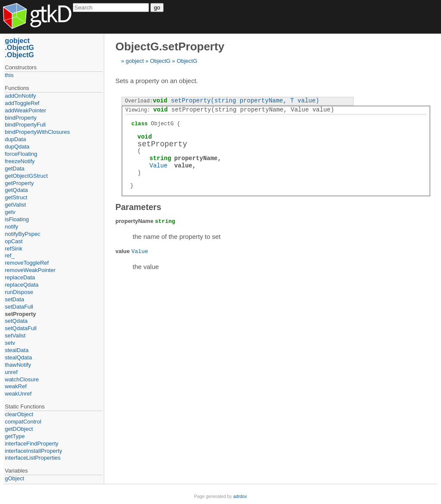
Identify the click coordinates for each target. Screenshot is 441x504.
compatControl (23, 422)
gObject (14, 478)
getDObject (19, 429)
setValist (15, 335)
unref (11, 372)
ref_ (9, 255)
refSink (13, 249)
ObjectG (160, 61)
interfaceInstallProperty (33, 451)
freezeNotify (20, 161)
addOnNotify (20, 96)
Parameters (138, 207)
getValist (15, 205)
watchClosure (22, 379)
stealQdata (18, 357)
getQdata (16, 190)
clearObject (19, 414)
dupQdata (17, 147)
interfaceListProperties (33, 458)
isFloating (17, 219)
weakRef (16, 386)
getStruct (16, 197)
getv (10, 212)
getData (15, 169)
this (9, 75)
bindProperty (21, 118)
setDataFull (19, 307)
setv (10, 343)
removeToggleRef (27, 263)
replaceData (20, 277)
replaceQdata (22, 285)
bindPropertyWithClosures (37, 132)
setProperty (20, 314)
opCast (14, 241)
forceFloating (21, 154)
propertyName (196, 158)
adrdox (240, 496)
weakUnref (18, 394)
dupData (15, 139)
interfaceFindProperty (31, 444)
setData (14, 299)
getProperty (19, 183)
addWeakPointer (25, 110)
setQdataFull (21, 328)
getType (15, 436)
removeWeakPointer (30, 270)
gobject (135, 61)
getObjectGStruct (26, 176)
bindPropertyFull (25, 125)
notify (11, 227)
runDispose (19, 292)
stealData (17, 350)
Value (158, 165)
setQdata (16, 321)
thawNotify (18, 365)
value (183, 165)
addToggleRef (22, 103)
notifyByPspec (22, 234)
